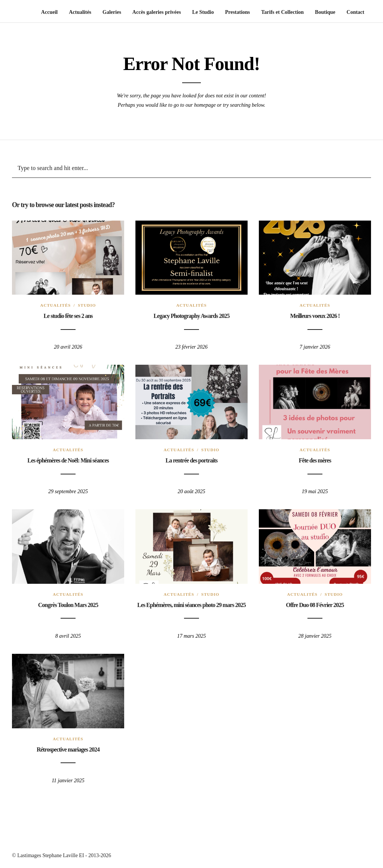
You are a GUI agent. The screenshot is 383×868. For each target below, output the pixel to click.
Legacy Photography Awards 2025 (191, 316)
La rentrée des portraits (192, 460)
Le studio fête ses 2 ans (68, 316)
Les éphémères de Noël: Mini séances (68, 460)
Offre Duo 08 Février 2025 (315, 605)
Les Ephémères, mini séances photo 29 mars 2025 (191, 605)
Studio (87, 305)
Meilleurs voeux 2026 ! (315, 316)
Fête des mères (315, 460)
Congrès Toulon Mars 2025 (68, 605)
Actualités (56, 305)
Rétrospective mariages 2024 (68, 749)
